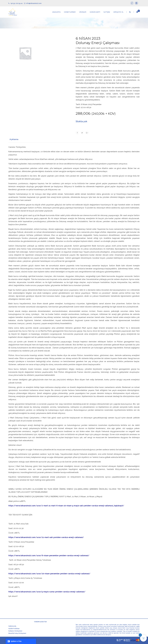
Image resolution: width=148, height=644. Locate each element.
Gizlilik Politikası (14, 629)
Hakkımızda (12, 626)
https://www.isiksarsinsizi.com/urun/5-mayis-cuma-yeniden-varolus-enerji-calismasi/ (47, 592)
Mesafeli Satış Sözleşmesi (17, 633)
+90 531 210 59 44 (15, 3)
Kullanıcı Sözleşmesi (15, 631)
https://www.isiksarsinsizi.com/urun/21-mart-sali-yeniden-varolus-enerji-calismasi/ (46, 537)
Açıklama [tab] (14, 139)
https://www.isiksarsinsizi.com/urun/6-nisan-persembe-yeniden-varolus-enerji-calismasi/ (49, 556)
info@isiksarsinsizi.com (33, 3)
